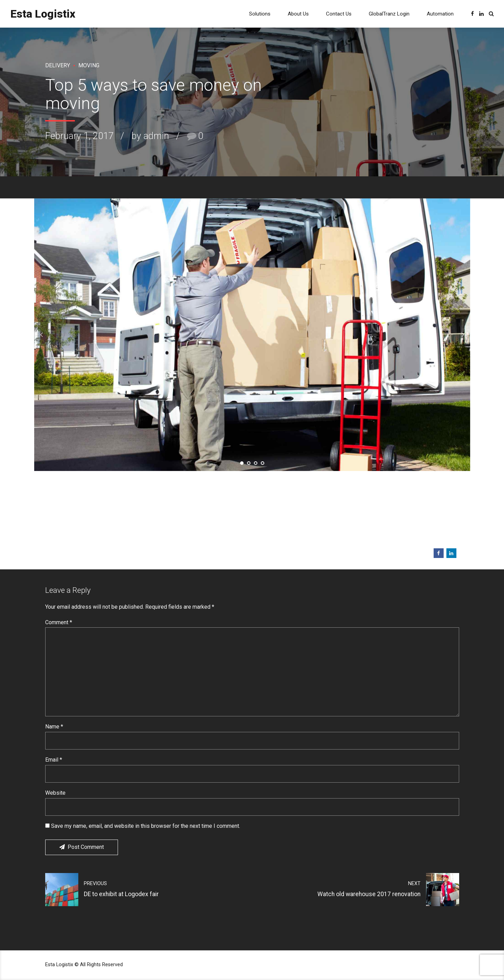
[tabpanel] (252, 335)
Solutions (260, 14)
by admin (150, 136)
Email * (54, 760)
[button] (42, 335)
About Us (298, 14)
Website (55, 793)
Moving (89, 65)
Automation (440, 14)
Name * (54, 727)
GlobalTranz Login (389, 14)
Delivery (58, 65)
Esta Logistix (43, 14)
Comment (59, 622)
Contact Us (339, 14)
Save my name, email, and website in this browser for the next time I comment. (146, 826)
